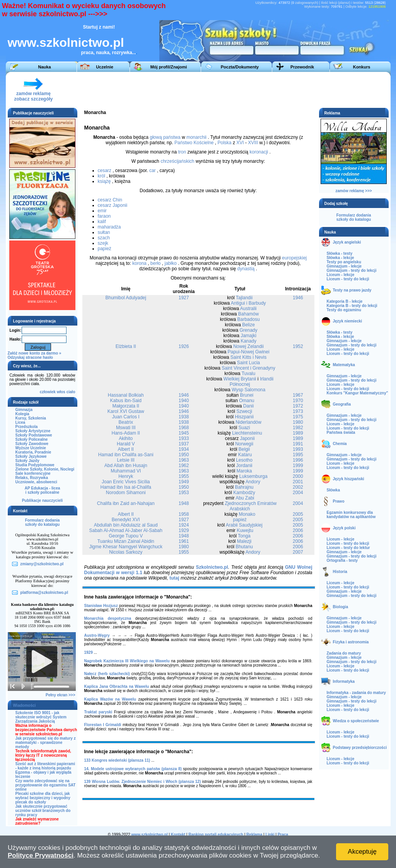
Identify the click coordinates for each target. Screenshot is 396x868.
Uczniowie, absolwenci (36, 482)
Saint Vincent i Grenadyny (248, 368)
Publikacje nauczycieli (43, 501)
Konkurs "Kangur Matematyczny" (358, 393)
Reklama (254, 835)
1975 (298, 417)
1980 (298, 422)
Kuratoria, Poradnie (33, 452)
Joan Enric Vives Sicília (126, 482)
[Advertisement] (245, 89)
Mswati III (126, 428)
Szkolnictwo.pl (212, 567)
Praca (283, 835)
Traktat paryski (98, 712)
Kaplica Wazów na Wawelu (110, 699)
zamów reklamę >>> (353, 191)
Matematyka (344, 365)
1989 (298, 433)
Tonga (244, 536)
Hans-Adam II (126, 433)
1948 (184, 503)
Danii (248, 406)
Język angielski (347, 242)
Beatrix (126, 422)
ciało (71, 392)
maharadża (109, 227)
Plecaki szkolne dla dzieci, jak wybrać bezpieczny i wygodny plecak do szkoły (43, 798)
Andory (253, 482)
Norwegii (244, 444)
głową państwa (165, 137)
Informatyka (344, 681)
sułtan (104, 232)
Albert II (126, 449)
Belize (248, 325)
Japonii (247, 438)
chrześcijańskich (177, 161)
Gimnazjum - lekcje (344, 266)
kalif (102, 222)
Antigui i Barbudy (248, 303)
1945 (184, 433)
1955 (184, 476)
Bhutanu (244, 547)
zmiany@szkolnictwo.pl (42, 564)
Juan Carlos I (126, 417)
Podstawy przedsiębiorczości (360, 748)
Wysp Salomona (248, 390)
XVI (240, 143)
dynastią (246, 269)
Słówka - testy (340, 253)
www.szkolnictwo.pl (66, 43)
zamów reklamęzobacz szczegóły (33, 94)
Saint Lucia (248, 363)
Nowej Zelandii (248, 346)
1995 (298, 455)
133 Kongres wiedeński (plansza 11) (117, 760)
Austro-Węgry (97, 635)
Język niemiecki (348, 321)
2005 (298, 514)
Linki (270, 835)
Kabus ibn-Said (126, 401)
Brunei (247, 395)
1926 (184, 346)
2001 (298, 482)
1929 (184, 530)
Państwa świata (341, 432)
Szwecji (244, 411)
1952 (298, 346)
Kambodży (244, 493)
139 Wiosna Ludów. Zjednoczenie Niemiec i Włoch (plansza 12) (143, 782)
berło (156, 263)
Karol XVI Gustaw (126, 411)
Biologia (341, 607)
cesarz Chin (110, 200)
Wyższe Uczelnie (31, 448)
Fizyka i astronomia (351, 642)
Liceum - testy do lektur (348, 548)
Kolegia (22, 414)
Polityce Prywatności (41, 855)
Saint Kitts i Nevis (248, 357)
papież (105, 249)
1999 (298, 466)
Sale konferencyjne (33, 473)
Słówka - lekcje (341, 258)
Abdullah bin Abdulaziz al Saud (126, 525)
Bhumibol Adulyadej (126, 298)
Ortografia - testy (342, 560)
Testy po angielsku (344, 262)
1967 (298, 395)
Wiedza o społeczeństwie (356, 721)
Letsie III (126, 460)
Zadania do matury (344, 653)
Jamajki (248, 336)
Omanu (247, 401)
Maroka (244, 471)
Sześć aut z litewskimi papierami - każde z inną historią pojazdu (45, 766)
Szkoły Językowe (31, 456)
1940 (184, 401)
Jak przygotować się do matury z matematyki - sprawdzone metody (46, 743)
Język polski (344, 528)
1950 (184, 455)
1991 (298, 444)
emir (102, 211)
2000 (298, 476)
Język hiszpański (349, 479)
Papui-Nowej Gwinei (249, 352)
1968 (184, 428)
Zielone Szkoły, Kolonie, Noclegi (45, 469)
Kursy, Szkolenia (31, 418)
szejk (103, 243)
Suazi (244, 428)
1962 (184, 466)
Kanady (248, 341)
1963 (184, 460)
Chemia (340, 444)
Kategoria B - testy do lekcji (352, 306)
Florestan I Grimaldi (103, 725)
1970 (298, 401)
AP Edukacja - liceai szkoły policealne (43, 490)
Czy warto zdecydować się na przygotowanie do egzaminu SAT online (46, 785)
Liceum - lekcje (341, 275)
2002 (298, 487)
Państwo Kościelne (194, 143)
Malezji (244, 541)
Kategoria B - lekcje (345, 301)
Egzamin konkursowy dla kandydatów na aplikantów (351, 515)
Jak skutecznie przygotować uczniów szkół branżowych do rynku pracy (43, 811)
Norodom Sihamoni (126, 493)
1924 (184, 525)
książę (104, 181)
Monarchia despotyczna (108, 618)
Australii (248, 309)
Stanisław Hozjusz (101, 606)
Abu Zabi (245, 498)
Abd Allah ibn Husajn (126, 466)
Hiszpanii (244, 417)
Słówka (333, 490)
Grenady (249, 330)
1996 (298, 460)
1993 (298, 449)
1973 (298, 411)
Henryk (126, 476)
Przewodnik (302, 67)
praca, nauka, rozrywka (107, 53)
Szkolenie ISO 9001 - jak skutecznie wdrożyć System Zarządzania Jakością (41, 717)
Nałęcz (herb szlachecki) (107, 674)
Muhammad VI (126, 471)
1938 (184, 417)
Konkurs (362, 67)
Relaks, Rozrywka (32, 478)
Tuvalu (249, 373)
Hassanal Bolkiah (126, 395)
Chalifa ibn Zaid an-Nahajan (126, 503)
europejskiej (294, 258)
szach (104, 238)
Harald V (126, 444)
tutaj (174, 578)
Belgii (244, 449)
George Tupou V (126, 536)
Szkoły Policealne (32, 439)
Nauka (44, 67)
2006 (298, 530)
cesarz (105, 171)
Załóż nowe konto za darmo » (35, 353)
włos (61, 392)
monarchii (196, 137)
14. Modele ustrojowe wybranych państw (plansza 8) (133, 769)
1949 (184, 482)
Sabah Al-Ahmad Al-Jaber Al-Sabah (125, 530)
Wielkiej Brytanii (240, 379)
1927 (184, 298)
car (153, 171)
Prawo (339, 501)
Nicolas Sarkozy (126, 552)
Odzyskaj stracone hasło (30, 357)
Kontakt (178, 835)
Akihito (126, 438)
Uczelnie (105, 67)
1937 (184, 444)
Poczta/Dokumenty (240, 67)
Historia (340, 572)
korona (139, 263)
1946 (298, 298)
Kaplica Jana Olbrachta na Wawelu (117, 686)
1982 (298, 428)
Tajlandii (244, 298)
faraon (104, 216)
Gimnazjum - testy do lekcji (352, 270)
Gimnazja (24, 410)
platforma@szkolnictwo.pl (44, 593)
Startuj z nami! (99, 27)
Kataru (245, 455)
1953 (184, 493)
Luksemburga (253, 476)
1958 (184, 514)
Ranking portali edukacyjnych (216, 835)
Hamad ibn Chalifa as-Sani (126, 455)
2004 (298, 493)
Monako (247, 514)
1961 (184, 541)
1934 (184, 449)
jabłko (170, 263)
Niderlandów (248, 422)
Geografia (342, 404)
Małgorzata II (126, 406)
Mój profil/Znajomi (169, 67)
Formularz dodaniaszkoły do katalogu (42, 522)
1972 (298, 406)
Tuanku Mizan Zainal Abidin (126, 541)
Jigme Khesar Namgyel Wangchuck (126, 547)
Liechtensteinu (247, 433)
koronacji (259, 152)
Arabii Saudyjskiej (244, 525)
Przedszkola (27, 427)
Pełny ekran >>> (60, 695)
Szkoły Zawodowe (32, 444)
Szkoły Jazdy (27, 461)
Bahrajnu (244, 487)
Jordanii (244, 466)
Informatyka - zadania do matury (356, 693)
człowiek (48, 392)
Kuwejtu (245, 530)
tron (182, 152)
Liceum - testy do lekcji (348, 279)
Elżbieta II (126, 346)
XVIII (253, 143)
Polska (225, 143)
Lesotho (244, 460)
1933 (184, 438)
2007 (298, 552)
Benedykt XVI (126, 520)
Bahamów (248, 314)
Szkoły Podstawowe (34, 435)
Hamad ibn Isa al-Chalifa (126, 487)
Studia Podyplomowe (35, 465)
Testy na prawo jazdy (352, 290)
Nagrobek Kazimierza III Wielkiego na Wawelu (127, 661)
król (102, 176)
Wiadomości (25, 705)
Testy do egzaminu (344, 310)
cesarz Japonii (113, 205)
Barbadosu (249, 319)
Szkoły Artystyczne (33, 431)
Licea (20, 422)
